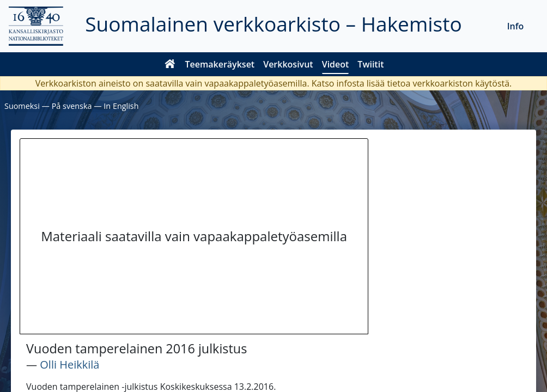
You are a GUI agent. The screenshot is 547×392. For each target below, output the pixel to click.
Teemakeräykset (220, 64)
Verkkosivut (288, 64)
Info (516, 26)
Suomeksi (22, 106)
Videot (336, 64)
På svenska (72, 106)
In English (121, 106)
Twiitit (370, 64)
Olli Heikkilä (69, 365)
